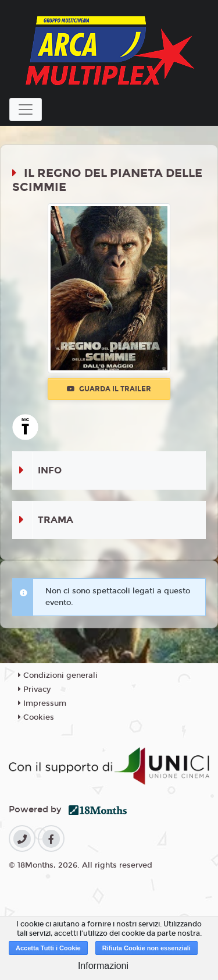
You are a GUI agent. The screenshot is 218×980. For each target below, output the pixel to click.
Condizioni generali (58, 675)
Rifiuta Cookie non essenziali (146, 948)
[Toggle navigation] (26, 109)
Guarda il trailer (109, 389)
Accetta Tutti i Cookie (48, 948)
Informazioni (103, 966)
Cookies (36, 717)
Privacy (34, 689)
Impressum (42, 703)
